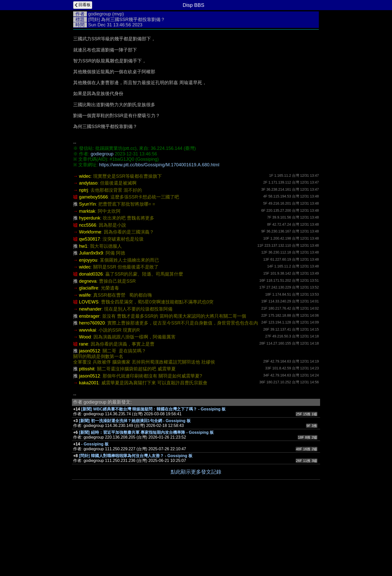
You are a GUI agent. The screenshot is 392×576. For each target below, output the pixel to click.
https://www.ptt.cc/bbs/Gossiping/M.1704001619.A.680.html (159, 165)
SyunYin (87, 280)
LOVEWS (89, 378)
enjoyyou (88, 336)
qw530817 (90, 315)
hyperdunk (90, 294)
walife (85, 371)
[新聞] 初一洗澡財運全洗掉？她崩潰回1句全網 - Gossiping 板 (135, 497)
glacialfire (89, 364)
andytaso (88, 259)
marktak (87, 287)
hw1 (83, 322)
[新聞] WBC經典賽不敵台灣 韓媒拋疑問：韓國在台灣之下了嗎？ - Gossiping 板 (154, 485)
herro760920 (92, 399)
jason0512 (90, 427)
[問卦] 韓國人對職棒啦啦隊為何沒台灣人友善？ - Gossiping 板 (136, 532)
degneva (88, 357)
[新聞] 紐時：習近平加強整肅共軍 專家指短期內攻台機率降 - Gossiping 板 (146, 508)
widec (85, 252)
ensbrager (89, 392)
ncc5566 (88, 301)
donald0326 (91, 350)
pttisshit (87, 445)
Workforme (90, 308)
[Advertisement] (196, 208)
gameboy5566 (93, 273)
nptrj (83, 266)
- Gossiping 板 (95, 520)
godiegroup (100, 14)
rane (84, 420)
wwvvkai (87, 406)
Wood (85, 413)
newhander (90, 385)
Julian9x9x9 (91, 329)
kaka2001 (89, 459)
